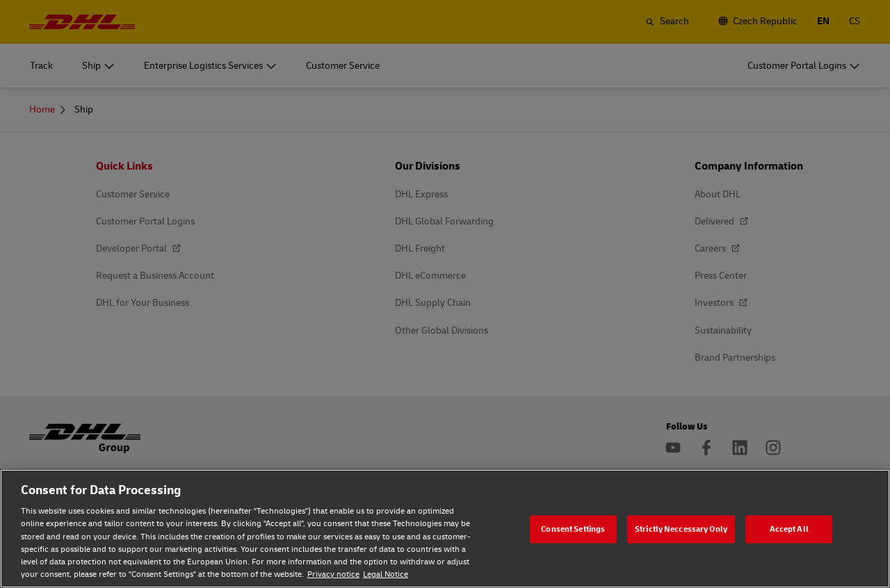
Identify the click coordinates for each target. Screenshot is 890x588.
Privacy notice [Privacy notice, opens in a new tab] (333, 574)
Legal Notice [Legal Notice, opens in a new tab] (386, 574)
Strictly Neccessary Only (681, 529)
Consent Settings (573, 529)
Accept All (789, 529)
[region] (445, 529)
